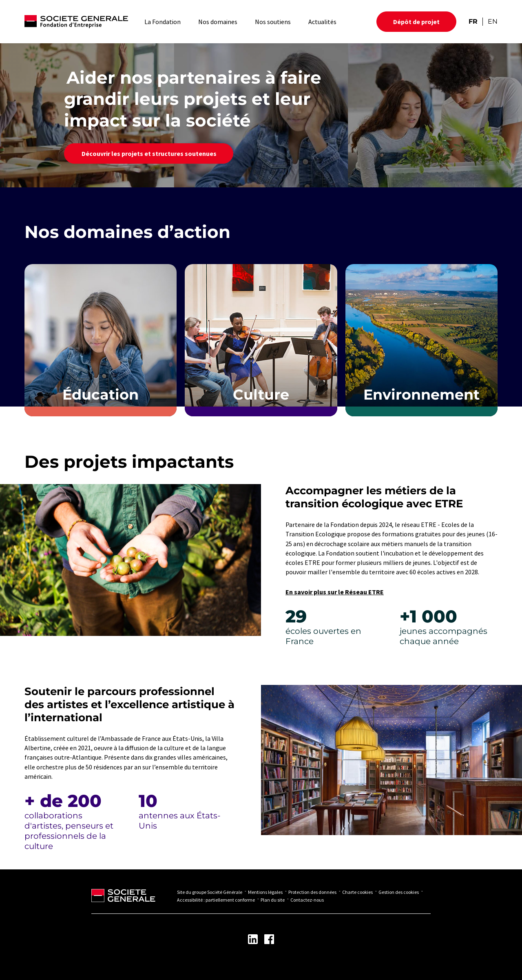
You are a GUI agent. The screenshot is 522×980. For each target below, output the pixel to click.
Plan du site (273, 900)
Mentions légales (265, 892)
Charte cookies (357, 892)
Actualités (322, 22)
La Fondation (163, 22)
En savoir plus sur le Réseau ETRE (335, 592)
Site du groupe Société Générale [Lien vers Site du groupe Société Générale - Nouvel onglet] (210, 892)
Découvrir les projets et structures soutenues (149, 153)
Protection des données (312, 892)
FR (473, 21)
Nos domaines (218, 22)
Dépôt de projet (416, 22)
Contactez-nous (307, 900)
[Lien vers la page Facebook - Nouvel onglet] (269, 939)
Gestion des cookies (399, 892)
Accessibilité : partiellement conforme (216, 900)
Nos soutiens (273, 22)
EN (493, 21)
